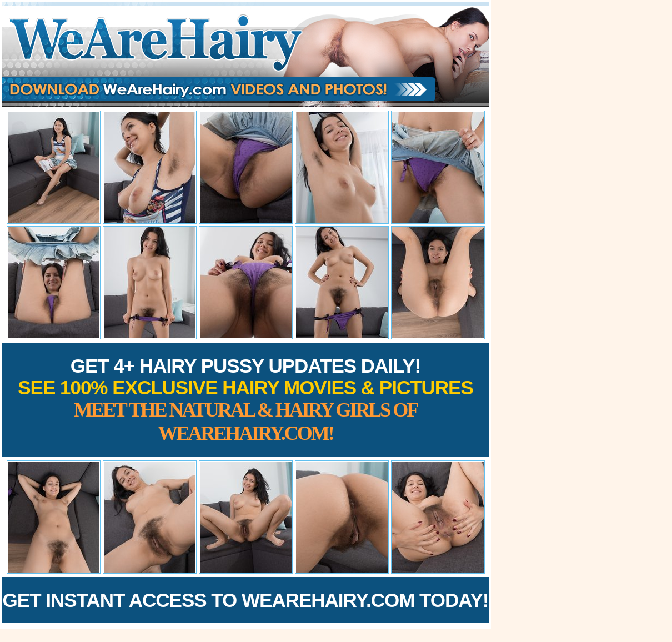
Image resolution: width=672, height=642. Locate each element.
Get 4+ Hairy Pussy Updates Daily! (245, 400)
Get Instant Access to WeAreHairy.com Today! (246, 600)
